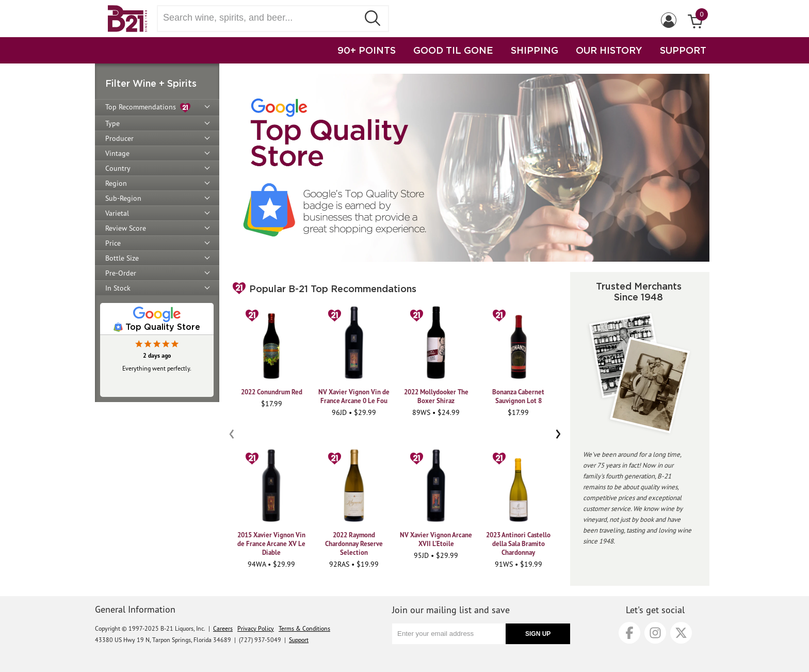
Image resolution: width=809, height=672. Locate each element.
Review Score (126, 228)
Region (116, 183)
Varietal (117, 213)
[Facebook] (629, 633)
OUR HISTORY (609, 50)
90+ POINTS (367, 50)
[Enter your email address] (449, 634)
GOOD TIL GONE (453, 50)
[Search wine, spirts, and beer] (261, 18)
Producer (119, 138)
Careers (223, 628)
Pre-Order (121, 273)
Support (299, 640)
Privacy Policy (256, 628)
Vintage (117, 153)
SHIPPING (535, 50)
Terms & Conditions (304, 628)
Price (113, 243)
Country (118, 168)
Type (112, 123)
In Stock (118, 288)
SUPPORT (683, 50)
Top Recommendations (148, 108)
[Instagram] (655, 633)
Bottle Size (122, 258)
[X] (681, 633)
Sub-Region (123, 198)
